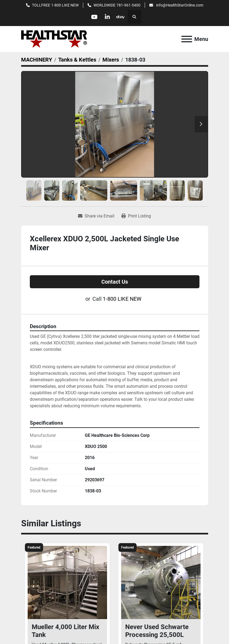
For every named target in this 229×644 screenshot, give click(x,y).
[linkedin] (108, 17)
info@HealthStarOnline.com (179, 5)
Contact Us (115, 282)
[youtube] (94, 17)
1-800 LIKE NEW (65, 5)
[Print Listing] (136, 216)
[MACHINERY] (37, 60)
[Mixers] (111, 60)
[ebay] (121, 17)
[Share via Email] (96, 216)
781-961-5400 (128, 5)
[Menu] (187, 39)
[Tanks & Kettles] (77, 60)
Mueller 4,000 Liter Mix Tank (65, 631)
